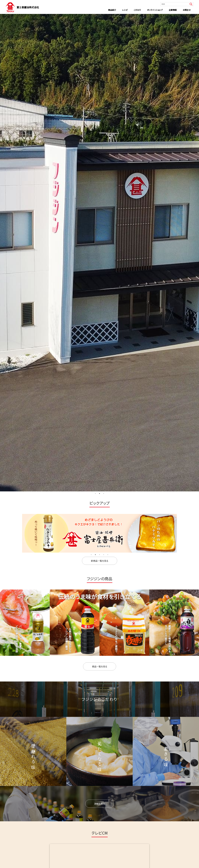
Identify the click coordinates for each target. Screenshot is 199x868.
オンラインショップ (155, 10)
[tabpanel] (99, 253)
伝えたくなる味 (100, 751)
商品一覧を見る (100, 666)
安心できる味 (166, 751)
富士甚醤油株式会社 (28, 7)
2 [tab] (99, 493)
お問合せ (187, 10)
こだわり (137, 10)
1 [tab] (95, 493)
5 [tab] (108, 555)
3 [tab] (104, 493)
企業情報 (173, 10)
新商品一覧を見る (100, 561)
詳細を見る (100, 804)
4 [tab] (104, 555)
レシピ (125, 10)
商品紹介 (112, 10)
